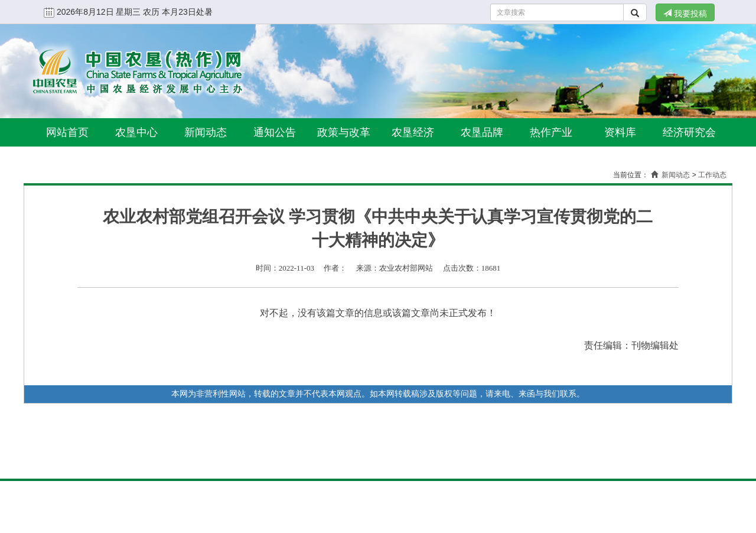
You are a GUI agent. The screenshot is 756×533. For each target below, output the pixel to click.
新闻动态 (206, 132)
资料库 (620, 132)
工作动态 (712, 175)
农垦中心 (136, 132)
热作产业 (551, 132)
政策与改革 (344, 132)
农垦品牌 (482, 132)
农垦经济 (413, 132)
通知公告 (275, 132)
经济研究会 (689, 132)
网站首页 (67, 132)
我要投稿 (685, 14)
